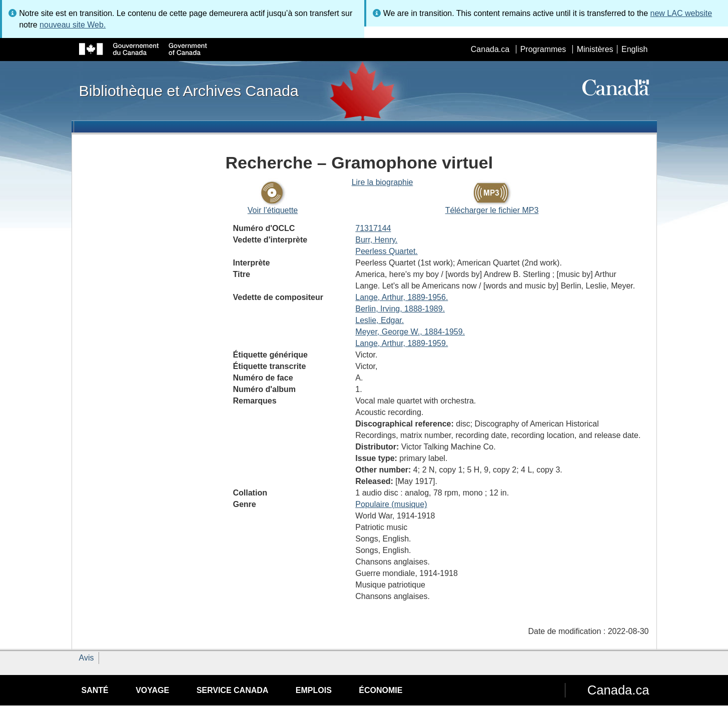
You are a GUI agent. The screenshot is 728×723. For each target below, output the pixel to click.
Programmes (543, 49)
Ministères (595, 49)
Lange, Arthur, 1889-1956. (402, 297)
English (634, 49)
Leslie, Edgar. (380, 320)
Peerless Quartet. (387, 251)
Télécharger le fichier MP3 (492, 210)
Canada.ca (490, 49)
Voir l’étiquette (273, 210)
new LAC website (681, 13)
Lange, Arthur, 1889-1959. (402, 343)
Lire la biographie (383, 182)
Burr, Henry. (376, 240)
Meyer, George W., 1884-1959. (410, 332)
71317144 (373, 228)
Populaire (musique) (391, 504)
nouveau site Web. (73, 25)
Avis (87, 658)
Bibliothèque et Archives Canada (189, 90)
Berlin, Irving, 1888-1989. (400, 309)
